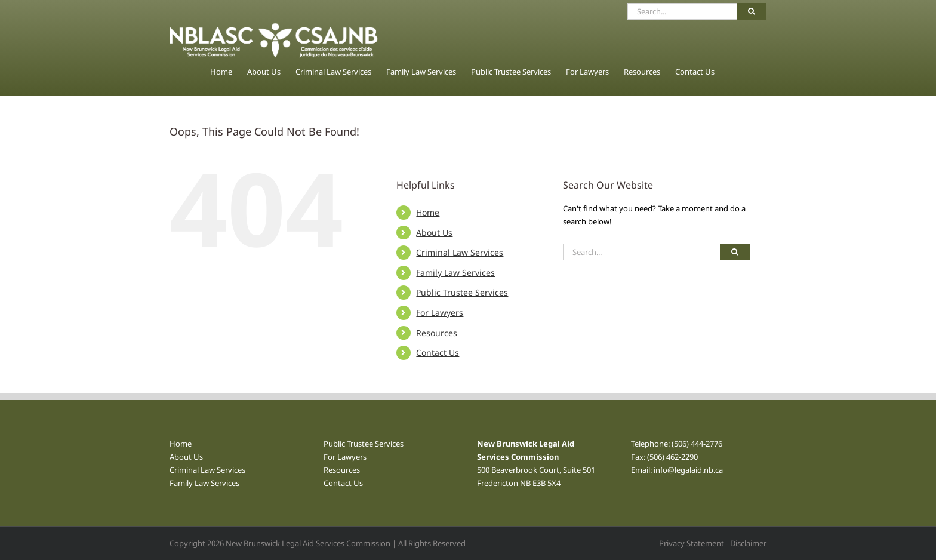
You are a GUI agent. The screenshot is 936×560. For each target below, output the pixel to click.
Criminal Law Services (460, 252)
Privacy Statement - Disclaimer (713, 543)
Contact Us (438, 353)
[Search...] (682, 11)
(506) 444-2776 (697, 444)
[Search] (752, 11)
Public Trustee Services (462, 292)
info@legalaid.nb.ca (688, 470)
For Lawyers (440, 313)
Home (428, 212)
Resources (437, 333)
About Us (434, 233)
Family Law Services (455, 273)
